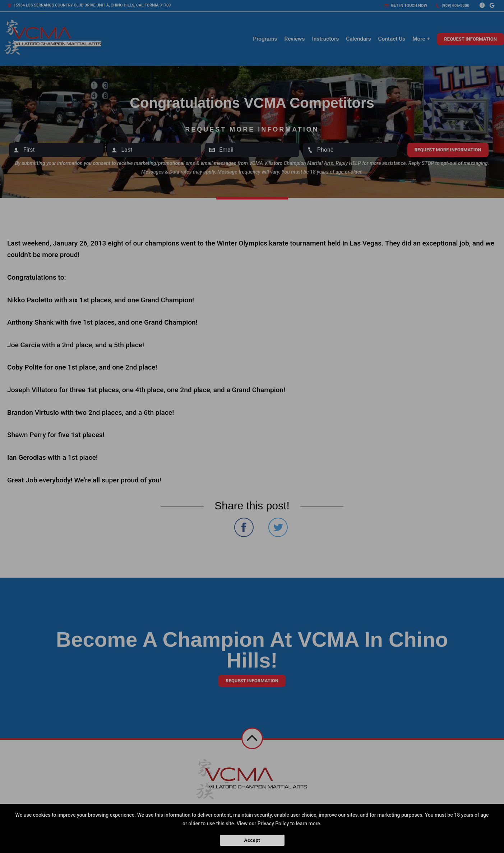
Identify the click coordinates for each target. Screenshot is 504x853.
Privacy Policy (273, 824)
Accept (252, 840)
